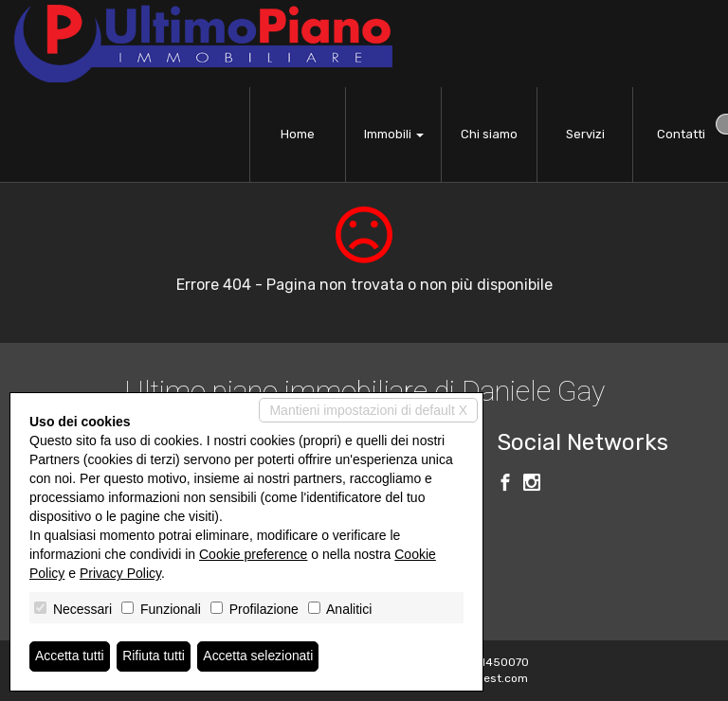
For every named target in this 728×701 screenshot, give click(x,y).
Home (298, 134)
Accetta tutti (70, 656)
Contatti (681, 134)
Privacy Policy (120, 573)
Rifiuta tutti (155, 656)
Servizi (585, 134)
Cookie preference (253, 554)
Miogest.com (493, 678)
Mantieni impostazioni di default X (368, 410)
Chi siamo (489, 134)
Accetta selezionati (259, 656)
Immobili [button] (394, 134)
